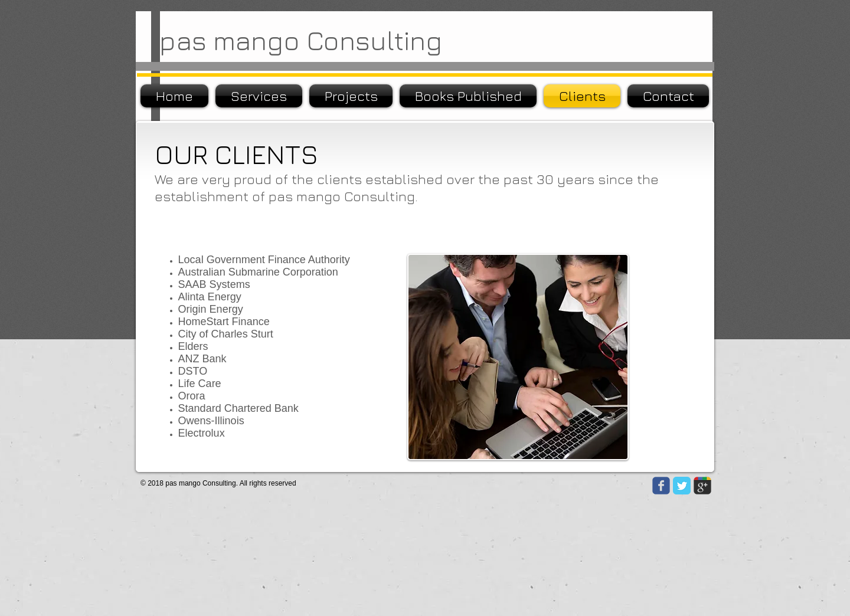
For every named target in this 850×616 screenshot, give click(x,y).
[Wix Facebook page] (661, 486)
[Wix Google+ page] (702, 486)
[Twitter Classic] (682, 486)
